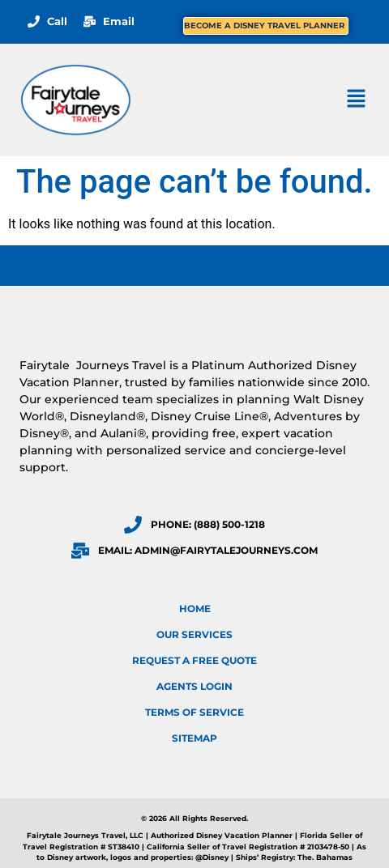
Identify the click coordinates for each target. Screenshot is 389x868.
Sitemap (194, 738)
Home (195, 608)
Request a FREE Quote (194, 660)
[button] (357, 100)
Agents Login (194, 686)
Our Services (194, 634)
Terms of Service (194, 712)
